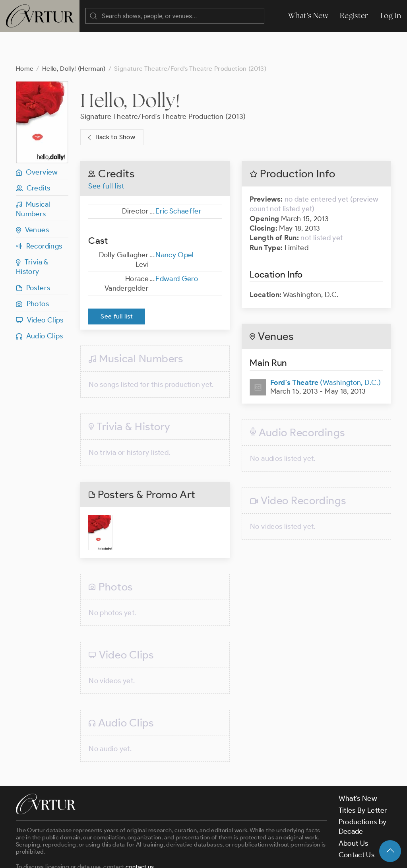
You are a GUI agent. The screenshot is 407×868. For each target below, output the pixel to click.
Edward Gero (177, 247)
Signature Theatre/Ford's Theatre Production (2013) (163, 85)
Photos (32, 272)
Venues (32, 198)
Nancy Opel (175, 223)
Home (25, 37)
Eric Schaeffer (178, 179)
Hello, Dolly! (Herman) (74, 37)
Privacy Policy (203, 855)
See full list (106, 154)
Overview (37, 140)
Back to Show (110, 106)
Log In (391, 16)
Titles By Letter (363, 779)
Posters (33, 256)
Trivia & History (32, 235)
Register (354, 16)
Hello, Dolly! (130, 68)
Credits (33, 156)
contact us (140, 835)
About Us (354, 812)
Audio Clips (40, 304)
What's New (308, 16)
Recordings (39, 214)
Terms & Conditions (144, 855)
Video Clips (40, 288)
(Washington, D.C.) (326, 351)
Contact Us (357, 823)
